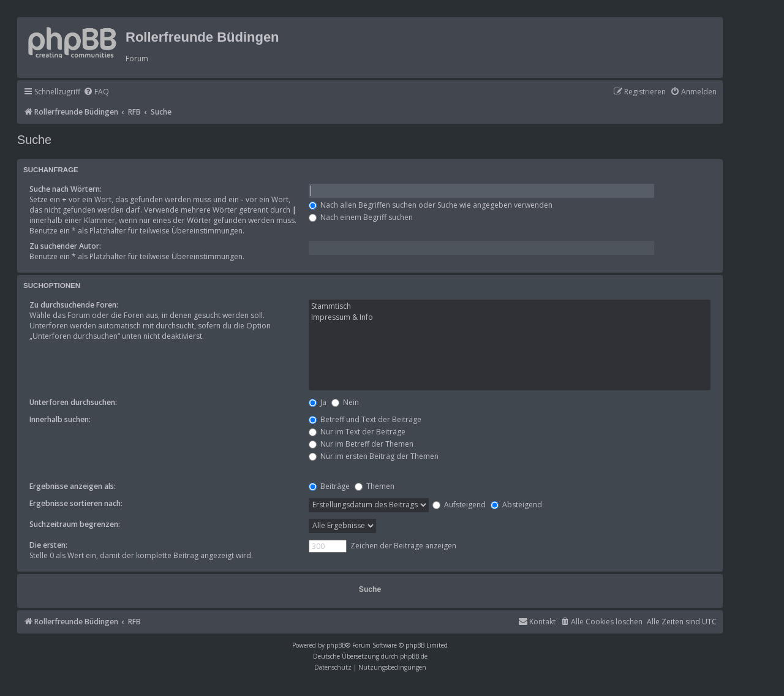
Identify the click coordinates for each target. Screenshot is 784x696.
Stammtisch (510, 306)
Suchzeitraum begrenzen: (75, 524)
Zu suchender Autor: (65, 246)
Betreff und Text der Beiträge (365, 419)
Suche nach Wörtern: (66, 189)
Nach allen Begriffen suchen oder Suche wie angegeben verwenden (431, 205)
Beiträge (329, 486)
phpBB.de (414, 656)
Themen (375, 486)
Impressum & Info (510, 317)
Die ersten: (48, 545)
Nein (345, 402)
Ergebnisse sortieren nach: (76, 503)
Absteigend (516, 505)
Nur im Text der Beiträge (357, 432)
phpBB (336, 645)
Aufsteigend (459, 505)
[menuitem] (96, 92)
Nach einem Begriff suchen (361, 217)
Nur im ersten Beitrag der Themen (374, 456)
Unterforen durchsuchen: (73, 402)
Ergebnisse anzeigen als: (73, 486)
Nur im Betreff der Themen (361, 444)
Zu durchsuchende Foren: (74, 305)
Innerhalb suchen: (60, 419)
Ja (318, 402)
